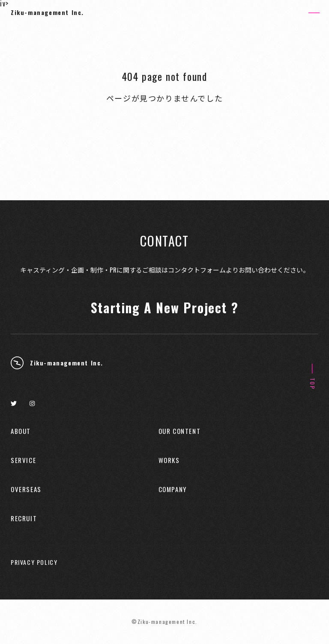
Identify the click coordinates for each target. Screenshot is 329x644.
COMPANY (173, 489)
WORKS (169, 460)
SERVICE (23, 460)
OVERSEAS (26, 489)
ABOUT (21, 431)
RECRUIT (24, 518)
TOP (313, 384)
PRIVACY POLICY (34, 562)
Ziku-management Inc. (47, 12)
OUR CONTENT (180, 431)
